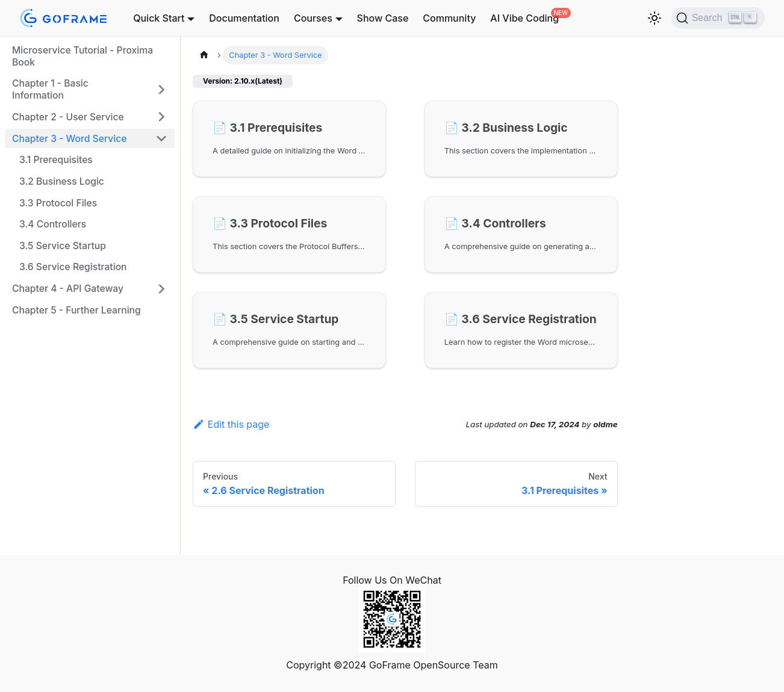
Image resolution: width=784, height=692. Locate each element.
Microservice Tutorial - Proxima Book (82, 56)
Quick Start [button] (159, 18)
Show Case (383, 18)
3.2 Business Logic (62, 181)
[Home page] (204, 55)
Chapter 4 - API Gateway (68, 289)
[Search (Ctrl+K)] (718, 18)
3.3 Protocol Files (58, 203)
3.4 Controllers (53, 224)
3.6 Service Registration (73, 267)
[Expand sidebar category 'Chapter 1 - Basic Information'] (161, 89)
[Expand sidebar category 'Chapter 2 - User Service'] (161, 117)
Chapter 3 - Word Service (69, 139)
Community (449, 18)
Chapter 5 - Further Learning (76, 310)
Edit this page (231, 424)
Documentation (244, 18)
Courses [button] (313, 18)
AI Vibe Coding (524, 18)
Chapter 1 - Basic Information (50, 89)
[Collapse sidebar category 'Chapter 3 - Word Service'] (161, 138)
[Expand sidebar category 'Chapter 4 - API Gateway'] (161, 289)
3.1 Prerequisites (56, 160)
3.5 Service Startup (63, 246)
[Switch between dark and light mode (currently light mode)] (655, 18)
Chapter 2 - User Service (68, 117)
